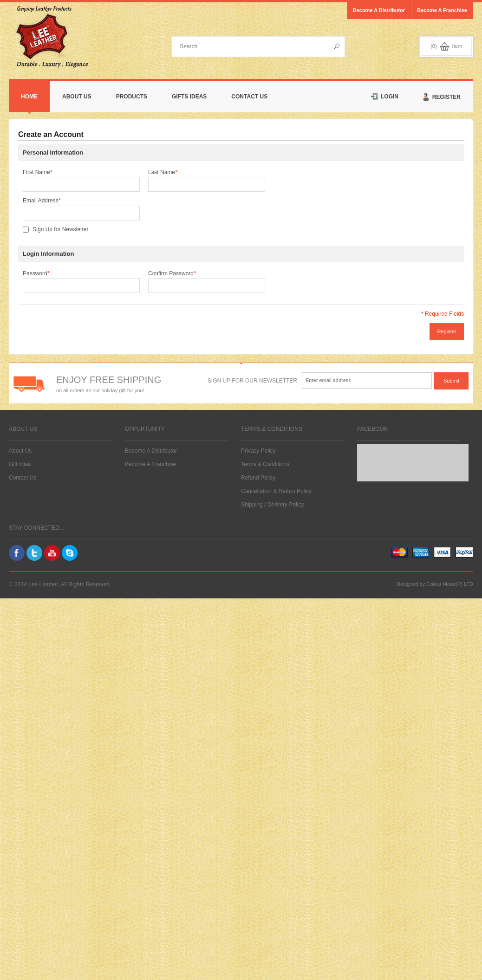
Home (29, 97)
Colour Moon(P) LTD (450, 584)
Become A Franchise (150, 464)
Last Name (163, 172)
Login (385, 97)
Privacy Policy (258, 451)
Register (442, 97)
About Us (77, 97)
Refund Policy (258, 478)
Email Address (42, 201)
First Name (37, 172)
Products (132, 97)
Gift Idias (20, 464)
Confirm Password (172, 273)
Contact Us (249, 97)
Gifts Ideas (189, 97)
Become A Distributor (151, 451)
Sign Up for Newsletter (60, 229)
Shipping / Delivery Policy (272, 505)
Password (36, 273)
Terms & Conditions (265, 464)
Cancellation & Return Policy (276, 491)
